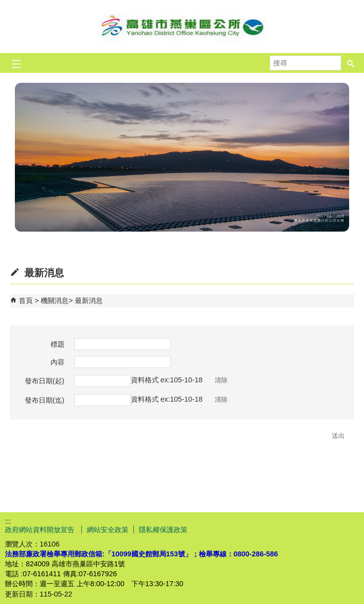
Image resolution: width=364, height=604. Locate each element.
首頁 (26, 301)
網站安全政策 (108, 530)
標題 (58, 344)
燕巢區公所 (182, 27)
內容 (58, 362)
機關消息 (55, 301)
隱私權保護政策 (163, 530)
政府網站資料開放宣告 (41, 530)
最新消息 (89, 301)
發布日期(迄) (45, 400)
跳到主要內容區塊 (5, 5)
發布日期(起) (45, 381)
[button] (351, 63)
